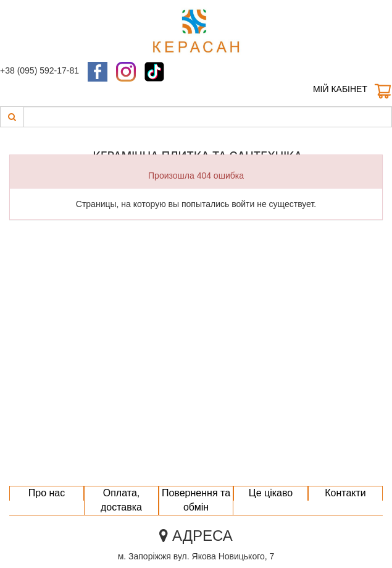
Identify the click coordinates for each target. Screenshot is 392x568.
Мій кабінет (340, 89)
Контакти (345, 493)
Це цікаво (271, 493)
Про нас (47, 493)
